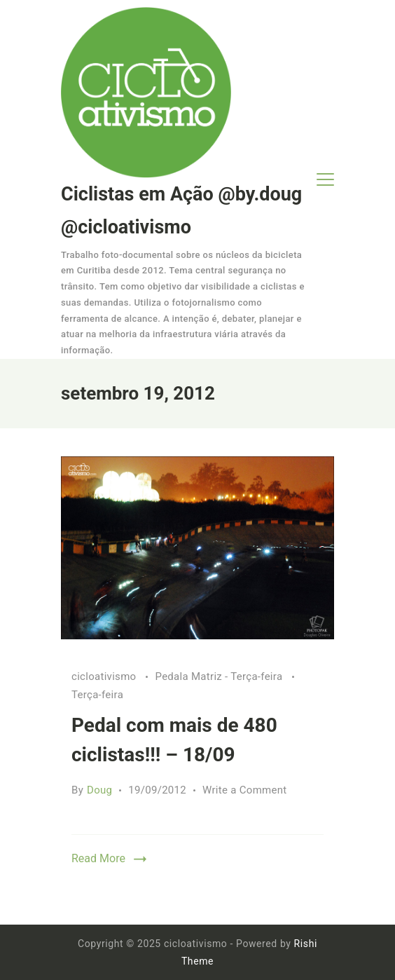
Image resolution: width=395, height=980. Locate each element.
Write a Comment (245, 790)
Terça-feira (97, 695)
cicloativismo (105, 676)
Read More (98, 858)
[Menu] (325, 179)
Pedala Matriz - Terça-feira (220, 676)
